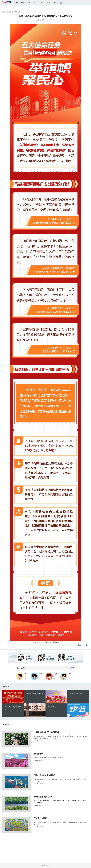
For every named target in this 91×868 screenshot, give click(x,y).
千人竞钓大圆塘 (34, 818)
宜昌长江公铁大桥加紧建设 (39, 775)
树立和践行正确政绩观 (76, 694)
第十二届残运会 (53, 707)
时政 (16, 3)
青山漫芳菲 (33, 754)
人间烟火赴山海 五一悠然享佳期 (41, 732)
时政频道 (9, 12)
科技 (48, 3)
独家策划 (15, 12)
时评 (29, 3)
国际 (23, 3)
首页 (4, 12)
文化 (42, 3)
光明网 (42, 20)
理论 (36, 3)
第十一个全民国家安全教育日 (35, 694)
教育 (55, 3)
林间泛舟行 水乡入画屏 (37, 797)
